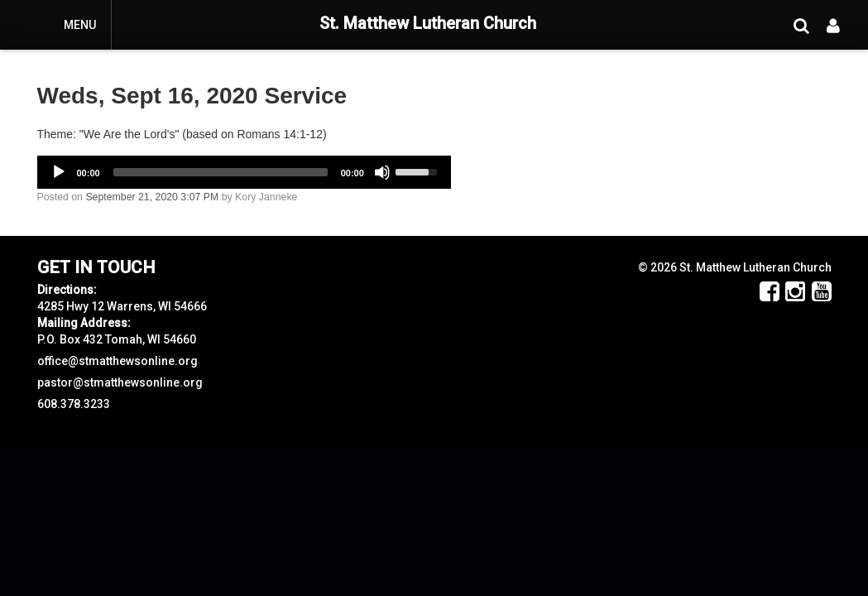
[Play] (59, 172)
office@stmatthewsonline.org (117, 361)
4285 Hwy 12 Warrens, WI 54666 (122, 306)
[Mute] (382, 172)
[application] (244, 172)
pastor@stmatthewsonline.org (120, 382)
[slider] (221, 172)
